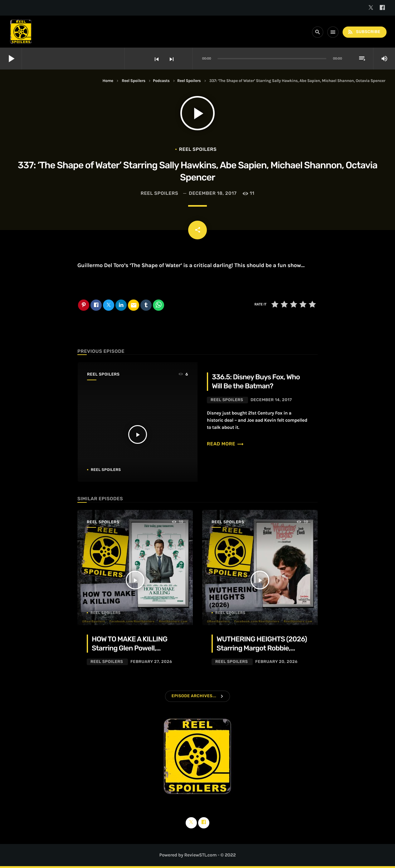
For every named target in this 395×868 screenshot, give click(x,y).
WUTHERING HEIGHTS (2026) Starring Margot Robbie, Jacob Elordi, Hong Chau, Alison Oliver (262, 653)
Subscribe (364, 32)
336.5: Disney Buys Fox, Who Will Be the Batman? (256, 381)
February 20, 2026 (276, 662)
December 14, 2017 (271, 400)
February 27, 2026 (151, 662)
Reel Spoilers (133, 81)
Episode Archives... (194, 696)
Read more (225, 444)
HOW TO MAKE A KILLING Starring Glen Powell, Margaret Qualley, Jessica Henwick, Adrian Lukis (131, 653)
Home (108, 81)
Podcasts (161, 81)
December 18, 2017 (213, 193)
